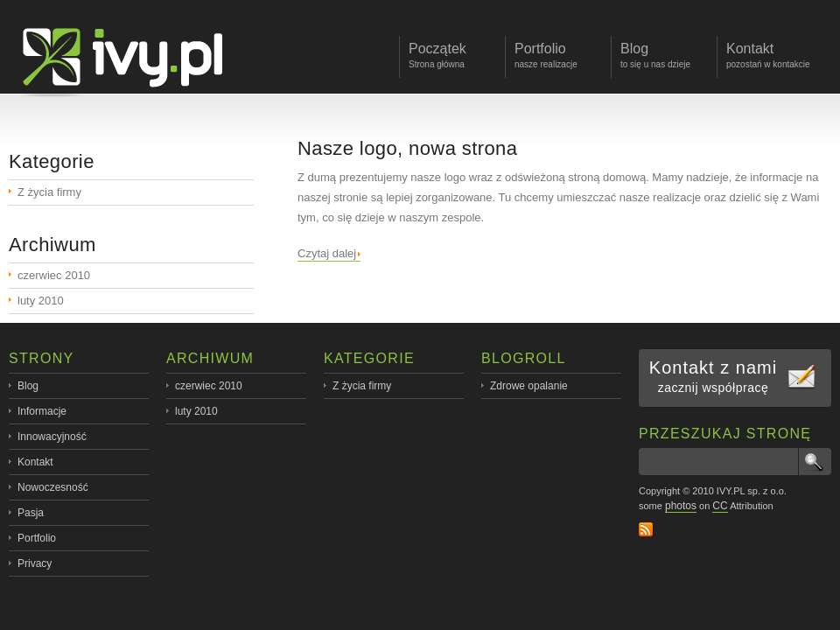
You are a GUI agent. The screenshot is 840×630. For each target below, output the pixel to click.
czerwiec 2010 (54, 275)
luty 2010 (41, 301)
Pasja (31, 513)
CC (720, 506)
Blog (28, 386)
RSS (646, 529)
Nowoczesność (53, 487)
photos (681, 506)
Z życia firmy (49, 192)
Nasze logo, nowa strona (407, 148)
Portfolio (37, 538)
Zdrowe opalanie (529, 386)
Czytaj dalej (327, 253)
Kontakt (35, 462)
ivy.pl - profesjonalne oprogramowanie (128, 56)
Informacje (42, 411)
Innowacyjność (52, 437)
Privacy (35, 563)
